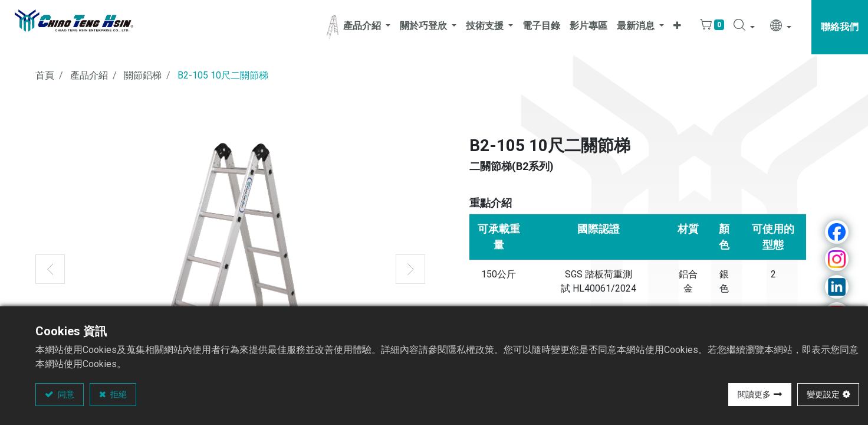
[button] (677, 27)
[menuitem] (541, 27)
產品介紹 (89, 75)
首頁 (45, 75)
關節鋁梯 (143, 75)
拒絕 (118, 394)
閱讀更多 (754, 394)
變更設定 (823, 394)
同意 (65, 394)
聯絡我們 (840, 27)
